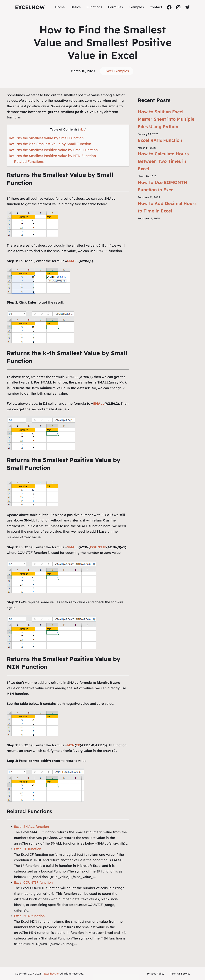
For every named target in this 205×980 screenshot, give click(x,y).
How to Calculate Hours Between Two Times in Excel (163, 161)
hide (82, 130)
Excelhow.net (52, 974)
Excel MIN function (29, 916)
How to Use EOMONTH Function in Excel (162, 186)
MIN (71, 745)
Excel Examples (117, 71)
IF (78, 745)
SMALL (73, 261)
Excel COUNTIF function (33, 882)
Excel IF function (28, 849)
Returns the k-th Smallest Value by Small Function (50, 144)
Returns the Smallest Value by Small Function (46, 138)
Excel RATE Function (160, 140)
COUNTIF (98, 547)
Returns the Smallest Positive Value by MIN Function (52, 156)
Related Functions (29, 162)
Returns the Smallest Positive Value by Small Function (53, 150)
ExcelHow (30, 7)
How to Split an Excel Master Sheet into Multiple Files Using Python (166, 119)
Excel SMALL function (31, 827)
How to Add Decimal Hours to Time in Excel (167, 207)
